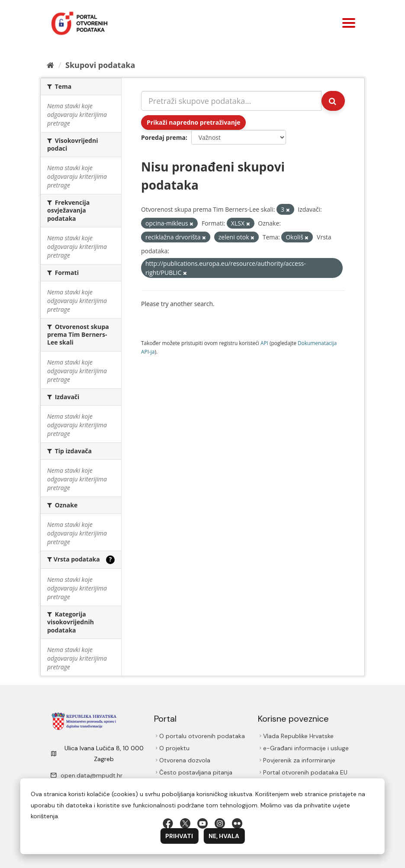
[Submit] (333, 101)
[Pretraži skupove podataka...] (231, 101)
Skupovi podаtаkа (100, 65)
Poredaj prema (163, 137)
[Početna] (50, 65)
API (264, 343)
